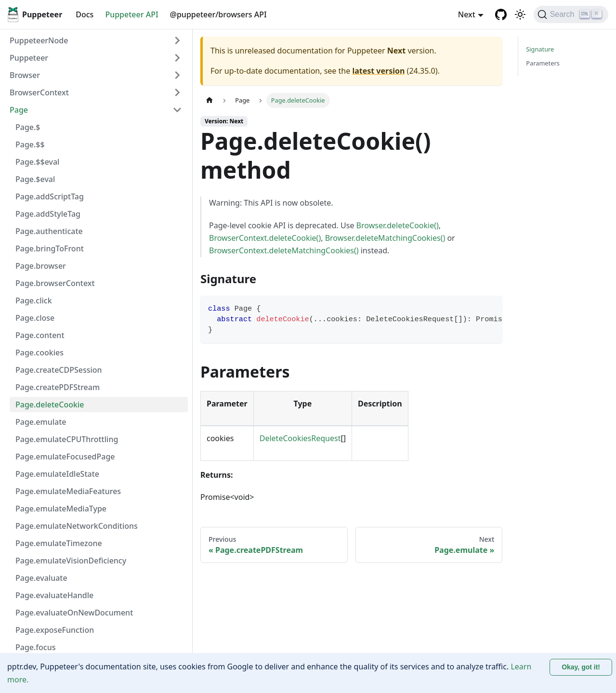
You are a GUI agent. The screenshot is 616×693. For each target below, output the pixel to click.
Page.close (35, 318)
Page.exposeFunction (55, 630)
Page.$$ (30, 144)
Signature (540, 49)
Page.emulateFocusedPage (65, 457)
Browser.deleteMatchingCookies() (385, 238)
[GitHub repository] (501, 14)
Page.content (40, 335)
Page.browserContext (55, 283)
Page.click (34, 301)
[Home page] (210, 100)
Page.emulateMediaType (61, 509)
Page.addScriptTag (50, 196)
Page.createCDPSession (59, 370)
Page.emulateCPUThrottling (67, 439)
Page (19, 110)
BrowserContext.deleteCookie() (265, 238)
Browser (25, 75)
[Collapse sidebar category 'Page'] (177, 110)
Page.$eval (35, 179)
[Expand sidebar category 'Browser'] (177, 75)
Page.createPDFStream (58, 387)
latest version (378, 71)
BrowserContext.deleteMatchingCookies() (284, 250)
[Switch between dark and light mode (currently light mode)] (520, 14)
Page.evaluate (41, 578)
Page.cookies (39, 353)
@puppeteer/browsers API (218, 14)
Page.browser (41, 266)
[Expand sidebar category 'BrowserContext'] (177, 92)
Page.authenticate (49, 231)
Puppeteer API (131, 14)
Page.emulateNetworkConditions (77, 526)
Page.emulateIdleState (57, 474)
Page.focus (36, 647)
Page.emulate (41, 422)
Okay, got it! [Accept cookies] (581, 667)
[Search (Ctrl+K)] (571, 14)
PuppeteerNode (39, 40)
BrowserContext (39, 92)
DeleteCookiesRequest (300, 438)
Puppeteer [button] (29, 58)
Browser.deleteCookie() (398, 225)
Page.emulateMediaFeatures (68, 491)
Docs (85, 14)
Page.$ (28, 127)
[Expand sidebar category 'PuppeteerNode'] (177, 40)
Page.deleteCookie (50, 405)
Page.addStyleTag (48, 214)
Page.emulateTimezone (59, 543)
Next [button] (467, 14)
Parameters (543, 63)
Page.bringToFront (50, 248)
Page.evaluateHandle (54, 595)
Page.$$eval (37, 162)
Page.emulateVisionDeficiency (71, 561)
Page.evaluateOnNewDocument (74, 613)
